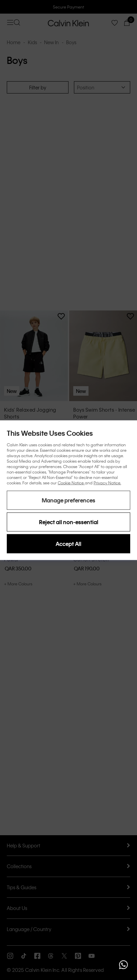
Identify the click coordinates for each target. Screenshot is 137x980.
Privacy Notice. (107, 482)
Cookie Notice (71, 482)
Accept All (68, 543)
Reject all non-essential (69, 522)
